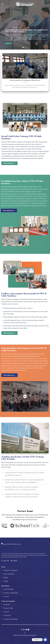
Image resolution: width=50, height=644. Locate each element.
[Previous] (4, 72)
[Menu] (2, 4)
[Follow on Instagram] (24, 630)
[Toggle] (3, 473)
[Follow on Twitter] (26, 630)
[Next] (46, 72)
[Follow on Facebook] (22, 630)
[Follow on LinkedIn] (28, 630)
